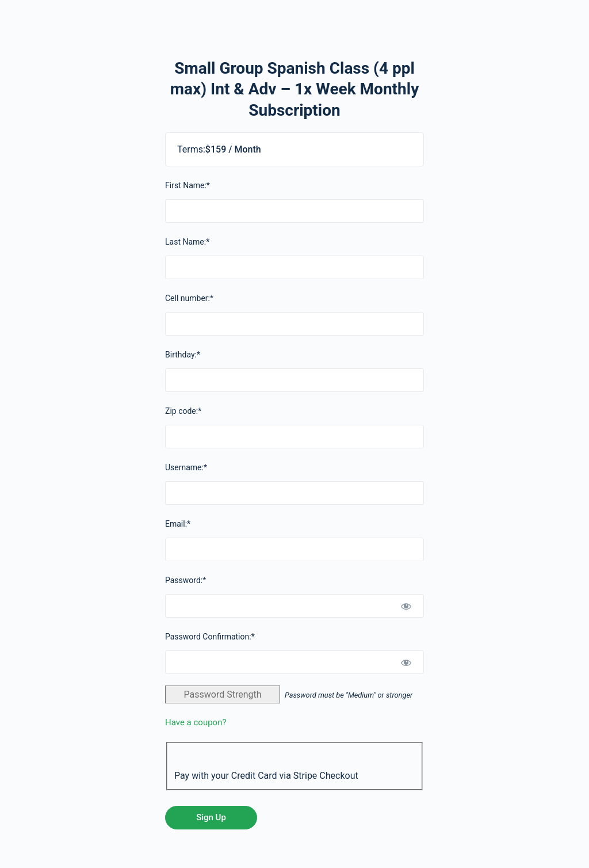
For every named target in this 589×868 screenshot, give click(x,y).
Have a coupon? (196, 722)
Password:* (186, 580)
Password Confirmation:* (210, 637)
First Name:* (188, 185)
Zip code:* (183, 411)
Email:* (178, 524)
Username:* (186, 467)
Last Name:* (187, 242)
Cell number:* (189, 298)
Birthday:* (183, 355)
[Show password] (406, 606)
